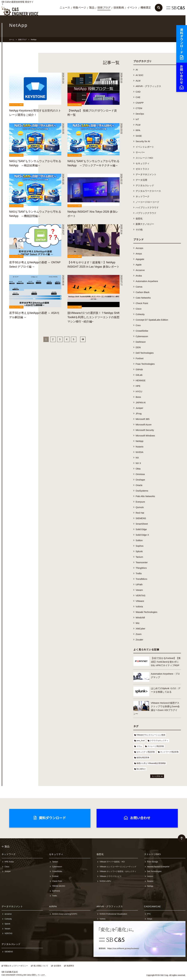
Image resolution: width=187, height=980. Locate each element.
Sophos (140, 546)
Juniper (139, 408)
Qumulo (140, 507)
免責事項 (70, 966)
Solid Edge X (142, 535)
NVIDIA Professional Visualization (113, 914)
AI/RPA (53, 906)
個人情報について (41, 966)
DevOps (140, 114)
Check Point (142, 303)
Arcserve (140, 270)
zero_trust (140, 741)
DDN (138, 347)
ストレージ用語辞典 (156, 746)
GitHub (139, 369)
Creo (138, 325)
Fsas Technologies (145, 364)
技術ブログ (104, 8)
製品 (92, 8)
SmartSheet (142, 524)
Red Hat (140, 513)
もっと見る (156, 776)
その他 (139, 230)
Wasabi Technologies (146, 612)
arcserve (8, 914)
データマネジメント (146, 174)
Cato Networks (143, 298)
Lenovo (150, 876)
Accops (139, 248)
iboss (138, 397)
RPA (138, 130)
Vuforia (139, 606)
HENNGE (141, 380)
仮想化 (139, 219)
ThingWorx (141, 568)
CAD (138, 92)
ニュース (65, 8)
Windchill (140, 618)
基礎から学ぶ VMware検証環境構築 (151, 763)
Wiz (138, 623)
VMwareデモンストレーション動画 (151, 735)
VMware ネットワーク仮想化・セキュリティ (118, 871)
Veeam (139, 590)
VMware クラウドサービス (111, 876)
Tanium (139, 557)
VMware (140, 601)
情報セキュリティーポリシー (16, 966)
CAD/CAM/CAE (152, 906)
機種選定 (146, 8)
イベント (132, 8)
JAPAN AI (141, 402)
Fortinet (140, 358)
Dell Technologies (145, 353)
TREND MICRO (59, 886)
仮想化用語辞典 (143, 758)
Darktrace (141, 342)
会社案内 (57, 966)
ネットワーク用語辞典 (169, 752)
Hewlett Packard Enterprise (158, 867)
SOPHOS (56, 891)
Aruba (139, 276)
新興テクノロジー (145, 224)
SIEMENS (141, 518)
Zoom (139, 634)
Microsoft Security (145, 430)
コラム (139, 746)
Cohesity (140, 314)
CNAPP (140, 103)
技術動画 (119, 8)
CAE (138, 97)
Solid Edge (141, 529)
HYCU (139, 391)
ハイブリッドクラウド (147, 207)
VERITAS (140, 595)
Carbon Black (143, 292)
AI (137, 70)
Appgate (140, 259)
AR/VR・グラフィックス (148, 86)
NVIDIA (139, 452)
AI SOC (140, 75)
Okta (138, 469)
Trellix (139, 573)
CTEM (139, 108)
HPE (138, 386)
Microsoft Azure (144, 425)
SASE (139, 136)
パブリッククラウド (146, 213)
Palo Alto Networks (145, 496)
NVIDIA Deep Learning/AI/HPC (65, 914)
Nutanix (140, 447)
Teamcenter (142, 562)
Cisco (139, 309)
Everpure (140, 502)
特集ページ (80, 8)
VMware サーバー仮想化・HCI (112, 862)
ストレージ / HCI (144, 158)
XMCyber (140, 629)
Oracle (139, 485)
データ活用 (141, 180)
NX (137, 458)
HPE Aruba (9, 862)
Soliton (139, 540)
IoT (137, 119)
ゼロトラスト (143, 169)
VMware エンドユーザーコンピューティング (118, 867)
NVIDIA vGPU (105, 881)
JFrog (139, 413)
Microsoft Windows (145, 436)
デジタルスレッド (145, 185)
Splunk (139, 551)
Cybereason (142, 336)
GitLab (139, 375)
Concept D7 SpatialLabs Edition (152, 320)
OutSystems (142, 491)
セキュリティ (143, 163)
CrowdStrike (142, 331)
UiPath (139, 584)
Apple (139, 265)
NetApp (139, 441)
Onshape (140, 480)
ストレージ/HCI (152, 854)
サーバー (140, 152)
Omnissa (140, 474)
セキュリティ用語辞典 (146, 752)
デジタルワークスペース (148, 191)
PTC (149, 914)
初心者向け (141, 769)
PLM (138, 125)
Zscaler (139, 640)
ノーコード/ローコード (147, 202)
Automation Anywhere (147, 281)
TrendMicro (141, 579)
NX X (138, 463)
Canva (139, 287)
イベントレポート (145, 147)
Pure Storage (153, 862)
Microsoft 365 (143, 419)
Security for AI (143, 141)
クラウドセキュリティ (159, 741)
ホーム (12, 40)
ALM (138, 81)
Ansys (139, 254)
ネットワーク (143, 196)
